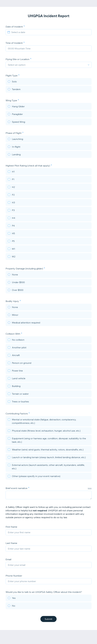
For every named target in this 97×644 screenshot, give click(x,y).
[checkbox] (49, 172)
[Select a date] (50, 32)
